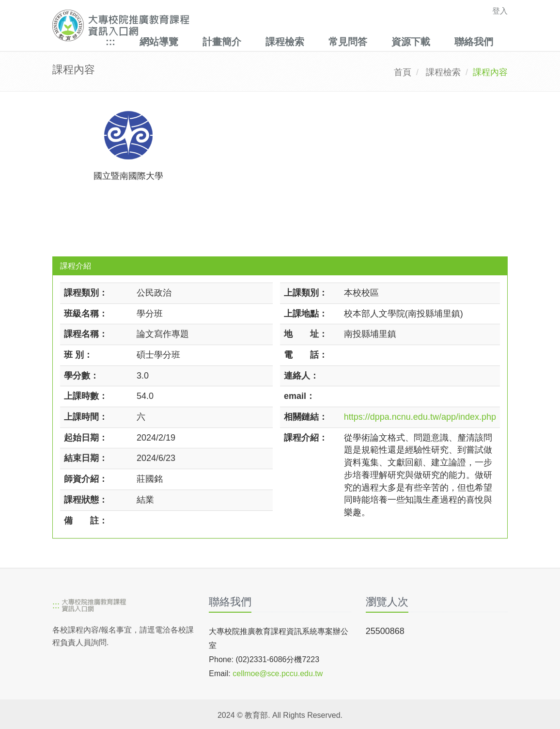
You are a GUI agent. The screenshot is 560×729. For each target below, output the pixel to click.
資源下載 (411, 42)
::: (110, 42)
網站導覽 (159, 42)
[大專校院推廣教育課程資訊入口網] (236, 25)
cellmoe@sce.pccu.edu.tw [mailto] (278, 674)
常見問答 (348, 42)
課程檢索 (285, 42)
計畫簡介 (222, 42)
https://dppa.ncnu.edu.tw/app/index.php (420, 417)
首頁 (403, 72)
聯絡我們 (474, 42)
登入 (500, 11)
